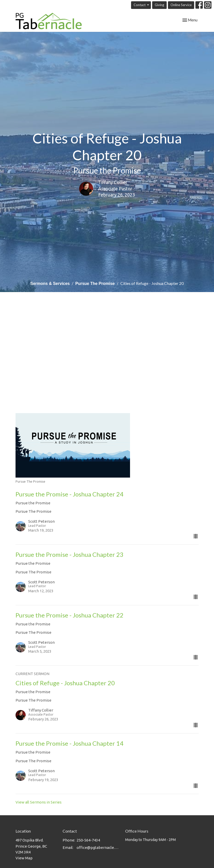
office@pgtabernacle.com (98, 847)
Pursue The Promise (95, 284)
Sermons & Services (50, 284)
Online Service (181, 5)
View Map (24, 858)
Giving (159, 5)
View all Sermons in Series (39, 802)
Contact (142, 5)
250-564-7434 (88, 840)
